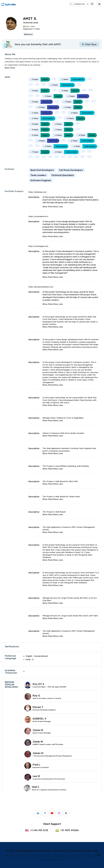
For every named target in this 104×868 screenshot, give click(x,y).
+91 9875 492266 (67, 830)
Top (99, 855)
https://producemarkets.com (41, 287)
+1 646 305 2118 (37, 830)
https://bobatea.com (37, 192)
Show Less (58, 207)
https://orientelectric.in (38, 216)
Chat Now (89, 44)
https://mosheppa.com (38, 246)
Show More (10, 68)
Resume (28, 34)
